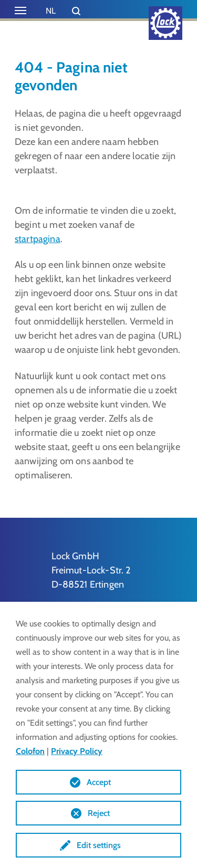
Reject (99, 813)
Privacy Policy (77, 751)
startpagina (38, 239)
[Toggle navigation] (20, 11)
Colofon (30, 751)
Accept (99, 782)
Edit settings (99, 845)
